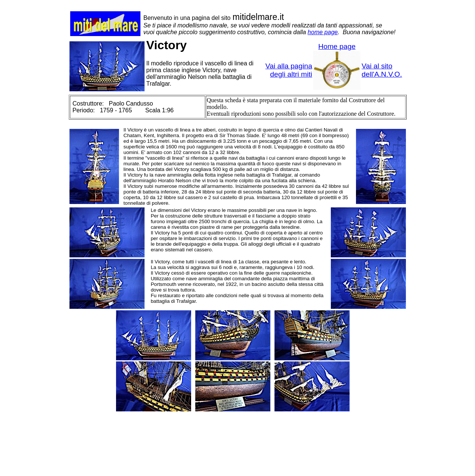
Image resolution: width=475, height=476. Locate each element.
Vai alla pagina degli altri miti (289, 70)
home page (323, 32)
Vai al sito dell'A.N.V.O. (382, 70)
